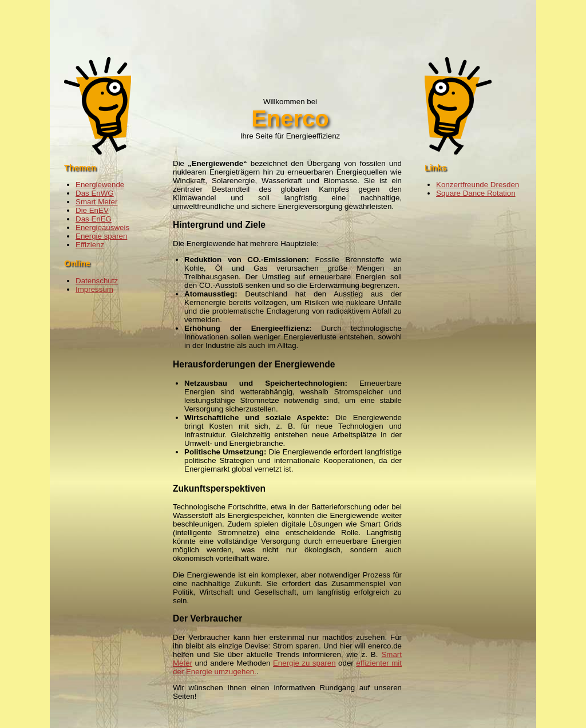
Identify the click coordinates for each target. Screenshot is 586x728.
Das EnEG (94, 219)
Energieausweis (102, 227)
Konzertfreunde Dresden (478, 185)
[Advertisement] (292, 26)
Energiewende (100, 185)
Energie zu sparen (304, 663)
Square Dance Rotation (476, 193)
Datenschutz (97, 281)
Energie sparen (101, 236)
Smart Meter (96, 202)
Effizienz (90, 245)
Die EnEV (92, 210)
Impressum (94, 289)
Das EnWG (95, 193)
